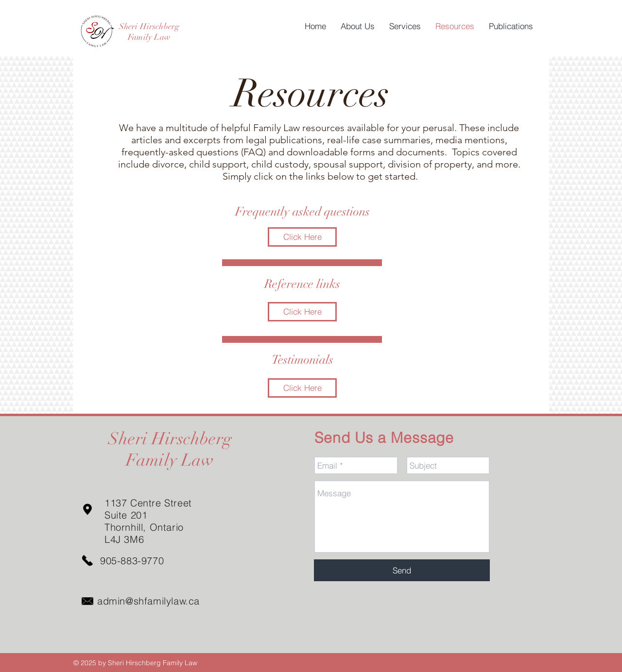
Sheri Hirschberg (149, 26)
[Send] (402, 570)
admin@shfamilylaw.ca (148, 601)
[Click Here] (302, 237)
